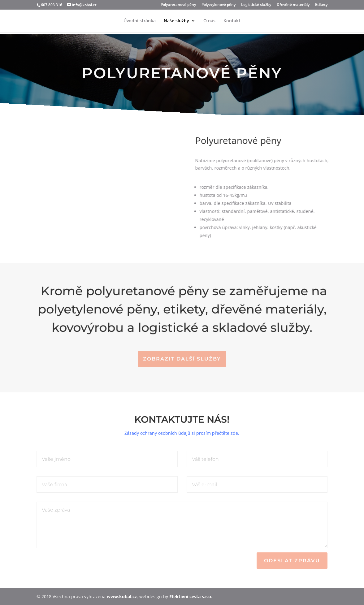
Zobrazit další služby (182, 359)
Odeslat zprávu (292, 561)
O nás (209, 21)
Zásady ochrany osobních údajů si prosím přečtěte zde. (182, 430)
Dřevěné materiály (293, 5)
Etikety (321, 5)
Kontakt (232, 21)
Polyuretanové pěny (178, 5)
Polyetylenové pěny (219, 5)
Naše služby (176, 21)
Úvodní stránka (140, 21)
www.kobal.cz (122, 596)
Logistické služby (256, 5)
